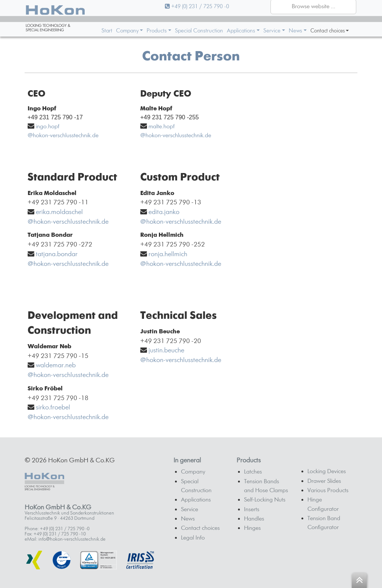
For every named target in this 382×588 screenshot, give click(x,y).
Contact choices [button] (328, 31)
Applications (196, 500)
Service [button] (272, 31)
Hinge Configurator (323, 504)
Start (107, 31)
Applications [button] (241, 31)
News (188, 519)
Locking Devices (327, 472)
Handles (254, 519)
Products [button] (157, 31)
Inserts (252, 510)
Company (193, 472)
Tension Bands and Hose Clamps (266, 486)
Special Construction (199, 31)
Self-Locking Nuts (265, 500)
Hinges (252, 528)
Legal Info (193, 538)
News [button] (295, 31)
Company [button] (127, 31)
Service (190, 510)
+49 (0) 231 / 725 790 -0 (197, 7)
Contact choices (200, 528)
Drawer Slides (324, 481)
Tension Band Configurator (324, 523)
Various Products (328, 491)
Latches (253, 472)
